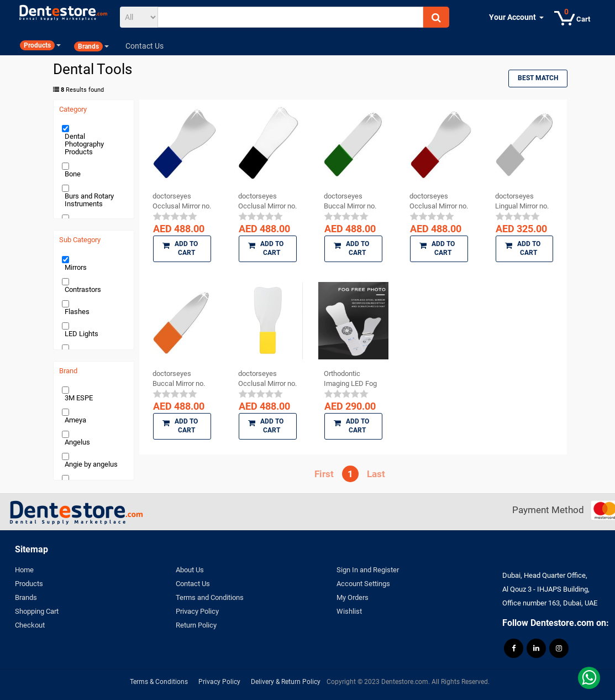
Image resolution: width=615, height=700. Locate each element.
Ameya (75, 420)
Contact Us (193, 584)
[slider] (175, 216)
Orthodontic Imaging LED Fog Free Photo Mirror (351, 379)
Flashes (77, 312)
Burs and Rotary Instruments (89, 200)
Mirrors (76, 267)
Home (24, 570)
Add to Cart (180, 248)
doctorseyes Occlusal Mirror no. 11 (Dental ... (267, 201)
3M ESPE (79, 398)
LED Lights (82, 334)
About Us (190, 570)
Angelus (77, 442)
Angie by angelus (91, 464)
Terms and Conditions (210, 597)
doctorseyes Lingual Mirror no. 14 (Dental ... (522, 201)
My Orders (353, 597)
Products (29, 584)
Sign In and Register (368, 570)
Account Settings (363, 584)
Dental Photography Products (84, 144)
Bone (73, 174)
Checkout (30, 625)
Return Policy (196, 625)
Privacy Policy (197, 611)
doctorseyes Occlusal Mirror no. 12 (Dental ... (439, 201)
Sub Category (80, 240)
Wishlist (349, 611)
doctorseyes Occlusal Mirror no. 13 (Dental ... (182, 201)
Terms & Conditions (159, 682)
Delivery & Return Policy (286, 682)
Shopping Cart (37, 611)
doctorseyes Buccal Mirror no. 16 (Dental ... (179, 379)
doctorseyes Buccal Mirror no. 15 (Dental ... (350, 201)
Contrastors (83, 289)
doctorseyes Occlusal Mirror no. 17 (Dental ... (267, 379)
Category (73, 109)
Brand (68, 371)
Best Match (538, 78)
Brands (26, 597)
